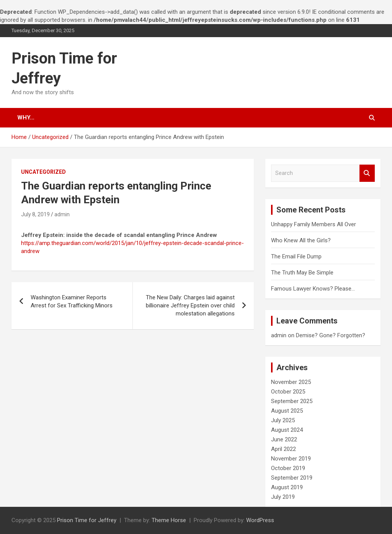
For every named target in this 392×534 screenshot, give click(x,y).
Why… (26, 118)
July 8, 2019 (35, 214)
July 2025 (283, 420)
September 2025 (292, 401)
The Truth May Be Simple (302, 273)
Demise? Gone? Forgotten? (331, 335)
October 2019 (288, 468)
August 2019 (287, 487)
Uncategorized (43, 172)
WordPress (260, 520)
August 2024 (287, 430)
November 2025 (291, 382)
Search (367, 173)
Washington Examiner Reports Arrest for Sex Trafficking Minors (72, 301)
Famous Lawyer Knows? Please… (313, 289)
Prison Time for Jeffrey (87, 520)
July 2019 (283, 497)
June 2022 (284, 439)
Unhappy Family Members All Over (314, 224)
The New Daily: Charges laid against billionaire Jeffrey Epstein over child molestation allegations (190, 305)
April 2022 (283, 449)
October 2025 (288, 392)
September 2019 (292, 478)
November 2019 (291, 459)
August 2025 (287, 411)
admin (62, 214)
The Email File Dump (296, 256)
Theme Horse (169, 520)
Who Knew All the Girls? (301, 240)
